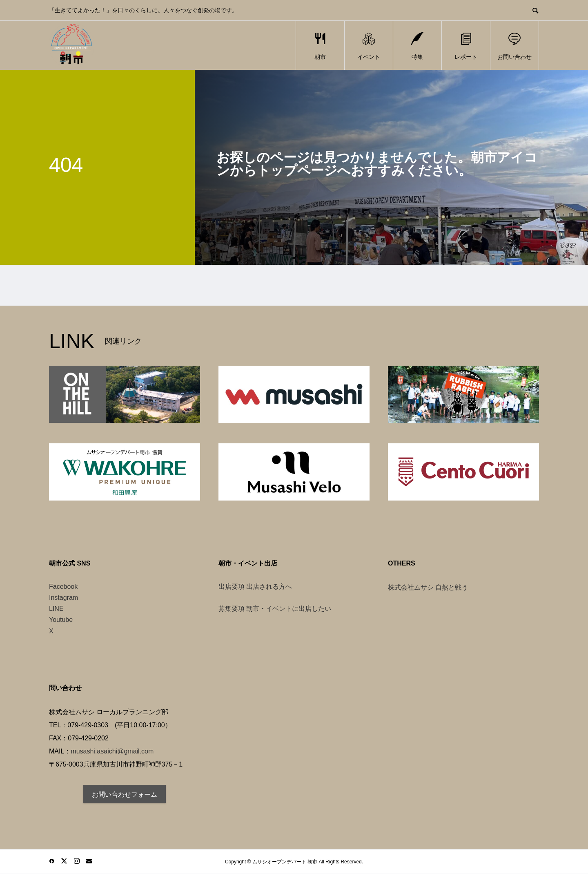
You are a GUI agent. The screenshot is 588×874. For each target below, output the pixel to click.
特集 (417, 46)
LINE (56, 609)
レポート (466, 46)
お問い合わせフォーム (125, 795)
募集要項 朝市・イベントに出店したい (275, 609)
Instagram (63, 598)
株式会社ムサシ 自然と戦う (428, 587)
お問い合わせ (514, 46)
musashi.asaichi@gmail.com (112, 751)
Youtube (61, 620)
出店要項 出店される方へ (255, 587)
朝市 (320, 46)
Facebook (63, 587)
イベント (369, 46)
